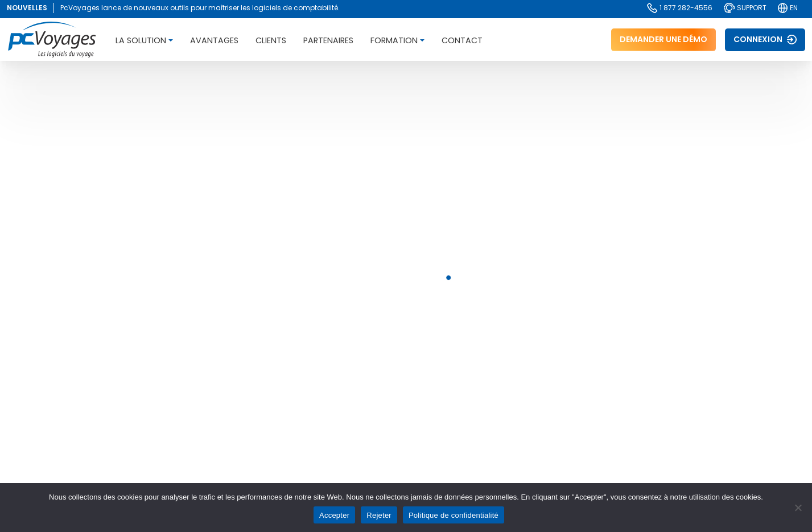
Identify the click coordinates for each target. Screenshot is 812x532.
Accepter (334, 515)
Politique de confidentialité (454, 515)
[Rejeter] (798, 508)
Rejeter (379, 515)
